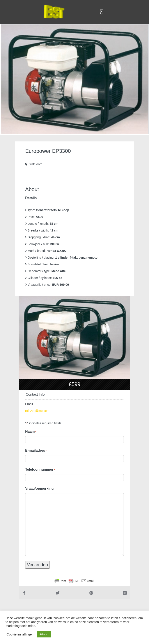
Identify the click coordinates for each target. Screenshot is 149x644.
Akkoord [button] (44, 634)
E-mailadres (36, 451)
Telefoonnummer (40, 470)
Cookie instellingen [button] (20, 634)
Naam (31, 432)
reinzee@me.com (37, 411)
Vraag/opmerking (39, 488)
